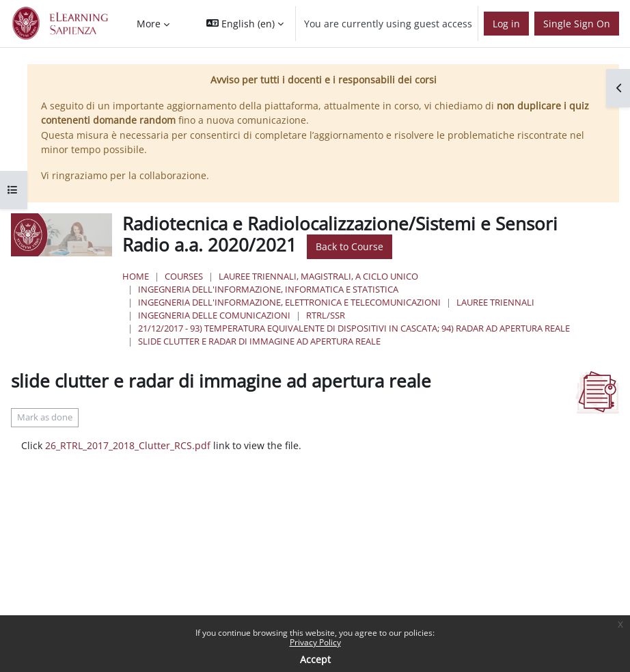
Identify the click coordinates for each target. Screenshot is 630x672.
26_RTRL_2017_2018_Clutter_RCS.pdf (128, 445)
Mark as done (45, 417)
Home (136, 276)
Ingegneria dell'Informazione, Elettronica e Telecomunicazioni (289, 302)
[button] (245, 24)
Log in (506, 24)
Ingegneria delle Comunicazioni (214, 315)
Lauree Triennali (495, 302)
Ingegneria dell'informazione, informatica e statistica (268, 289)
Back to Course (350, 246)
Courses (184, 276)
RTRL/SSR (326, 315)
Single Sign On (577, 24)
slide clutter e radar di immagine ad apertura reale (259, 341)
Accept (315, 659)
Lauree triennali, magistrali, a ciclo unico (318, 276)
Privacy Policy (315, 642)
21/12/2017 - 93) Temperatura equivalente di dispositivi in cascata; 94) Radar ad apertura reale (354, 328)
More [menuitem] (149, 24)
